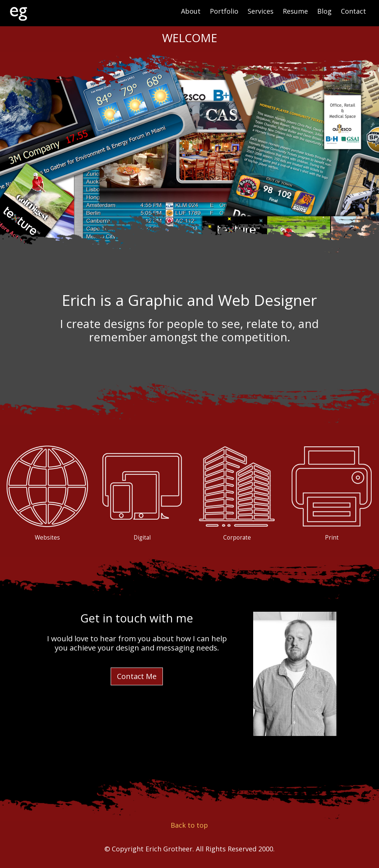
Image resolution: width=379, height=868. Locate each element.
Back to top (189, 825)
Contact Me (137, 676)
